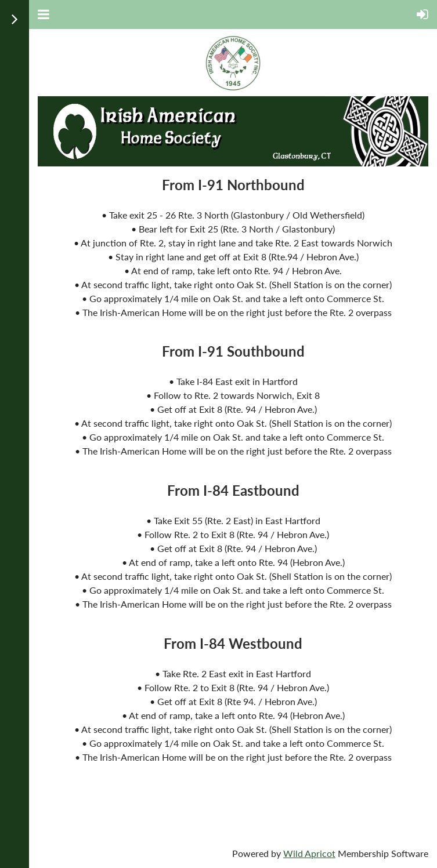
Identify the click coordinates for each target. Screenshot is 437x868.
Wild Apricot (309, 853)
